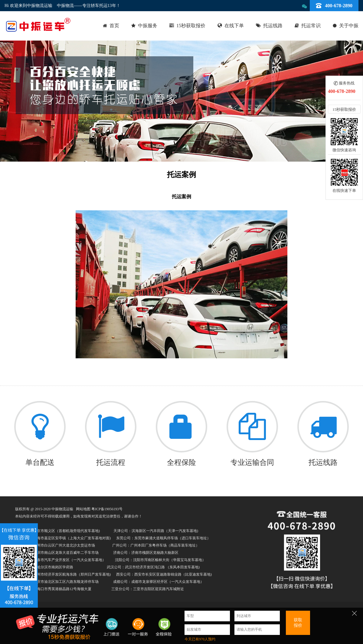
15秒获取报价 (191, 26)
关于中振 (349, 26)
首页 (114, 26)
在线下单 (234, 26)
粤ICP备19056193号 (107, 509)
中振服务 (148, 26)
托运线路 (273, 26)
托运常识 (311, 26)
